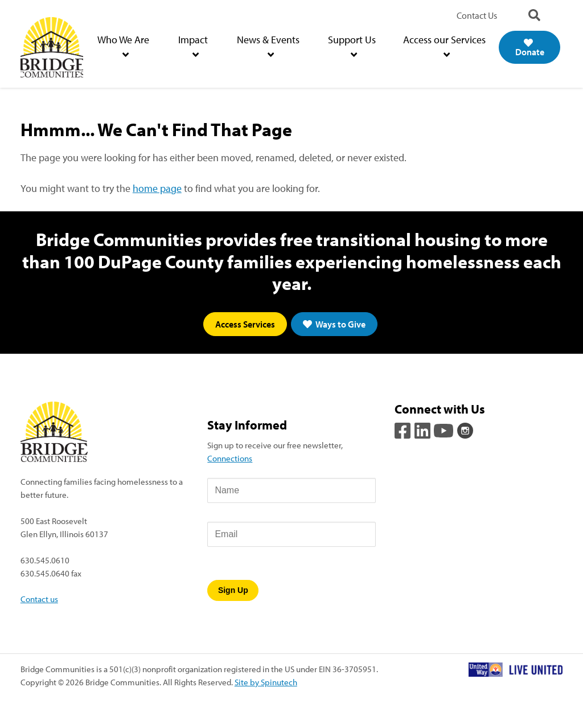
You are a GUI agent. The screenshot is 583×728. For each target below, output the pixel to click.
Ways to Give (334, 324)
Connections (230, 458)
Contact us (39, 599)
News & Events (268, 46)
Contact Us (477, 15)
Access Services (245, 324)
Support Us (352, 46)
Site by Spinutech (266, 682)
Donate (530, 48)
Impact (193, 46)
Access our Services (444, 46)
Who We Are (123, 46)
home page (157, 188)
